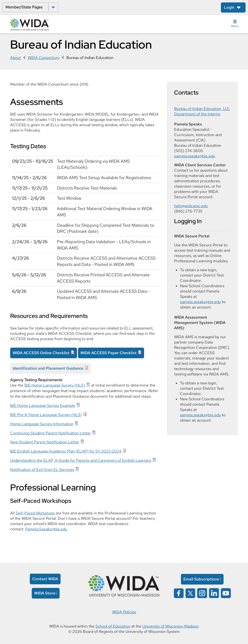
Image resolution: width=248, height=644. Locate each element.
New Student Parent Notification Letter (45, 442)
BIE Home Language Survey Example (43, 406)
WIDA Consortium (44, 58)
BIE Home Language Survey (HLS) (55, 385)
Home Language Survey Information (42, 424)
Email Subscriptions (201, 579)
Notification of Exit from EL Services (42, 470)
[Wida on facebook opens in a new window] (179, 593)
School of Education (113, 626)
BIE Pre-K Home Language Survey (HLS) (46, 415)
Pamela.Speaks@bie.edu (46, 529)
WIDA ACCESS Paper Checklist (108, 353)
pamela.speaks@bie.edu (195, 156)
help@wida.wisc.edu (191, 206)
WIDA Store (45, 593)
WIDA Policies (124, 612)
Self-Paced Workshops (35, 513)
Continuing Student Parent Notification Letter (50, 433)
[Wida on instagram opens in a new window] (202, 593)
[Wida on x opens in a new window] (190, 593)
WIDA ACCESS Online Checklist (41, 353)
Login (229, 7)
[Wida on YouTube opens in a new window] (226, 593)
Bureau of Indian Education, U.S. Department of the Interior (202, 111)
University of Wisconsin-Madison (171, 626)
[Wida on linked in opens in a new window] (214, 593)
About (15, 58)
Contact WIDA (45, 579)
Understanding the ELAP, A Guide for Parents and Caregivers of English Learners (81, 460)
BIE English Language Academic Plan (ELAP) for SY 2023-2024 (66, 451)
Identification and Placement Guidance (48, 368)
